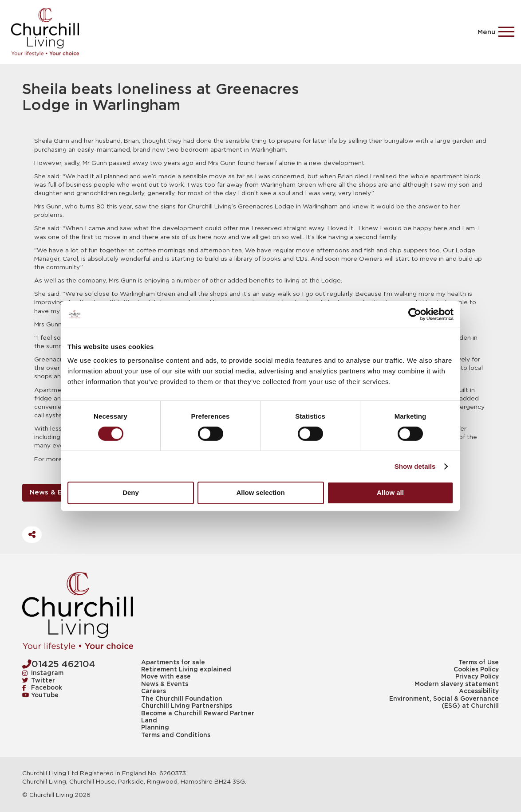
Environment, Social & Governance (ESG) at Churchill (444, 702)
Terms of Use (479, 663)
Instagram (43, 673)
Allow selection (260, 492)
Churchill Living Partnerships (187, 706)
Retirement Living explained (186, 670)
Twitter (39, 681)
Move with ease (166, 677)
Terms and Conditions (176, 735)
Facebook (42, 688)
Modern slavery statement (457, 684)
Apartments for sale (173, 663)
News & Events (55, 492)
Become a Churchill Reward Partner (198, 714)
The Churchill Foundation (182, 699)
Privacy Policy (477, 677)
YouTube (41, 695)
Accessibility (479, 691)
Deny (131, 492)
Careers (154, 691)
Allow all (390, 492)
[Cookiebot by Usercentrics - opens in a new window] (415, 314)
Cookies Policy (476, 670)
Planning (155, 728)
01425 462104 (59, 664)
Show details (415, 466)
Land (149, 721)
